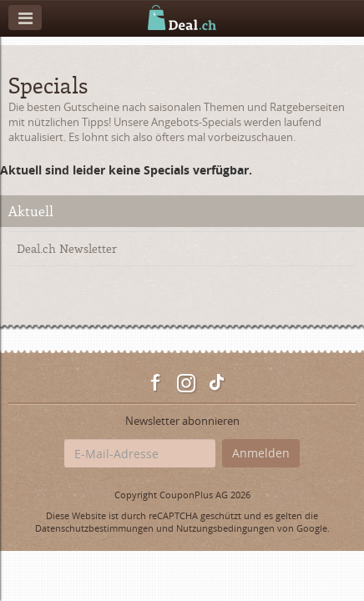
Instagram (186, 383)
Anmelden (261, 453)
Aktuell (31, 211)
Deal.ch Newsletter (67, 248)
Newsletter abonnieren (182, 421)
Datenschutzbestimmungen (94, 528)
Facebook (156, 383)
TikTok (216, 383)
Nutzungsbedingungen (225, 528)
